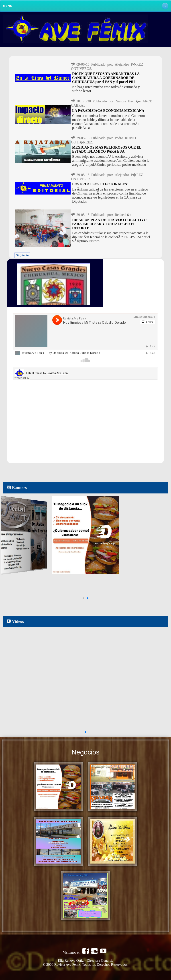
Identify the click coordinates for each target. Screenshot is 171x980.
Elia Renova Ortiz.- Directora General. (85, 960)
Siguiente (22, 255)
